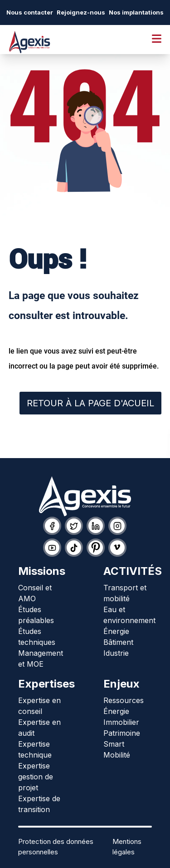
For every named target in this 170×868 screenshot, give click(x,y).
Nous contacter (30, 12)
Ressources (124, 700)
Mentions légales (127, 847)
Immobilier (121, 722)
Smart (114, 744)
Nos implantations (136, 12)
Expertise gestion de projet (36, 777)
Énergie (116, 631)
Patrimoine (122, 733)
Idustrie (116, 653)
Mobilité (117, 755)
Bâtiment (118, 642)
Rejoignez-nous (81, 12)
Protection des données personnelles (56, 847)
